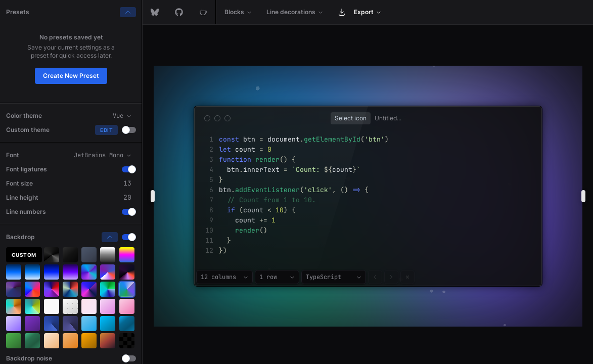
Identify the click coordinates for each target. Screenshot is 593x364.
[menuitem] (238, 12)
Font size (19, 183)
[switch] (129, 130)
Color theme (24, 116)
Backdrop (20, 237)
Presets (18, 12)
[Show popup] (351, 118)
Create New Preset (71, 76)
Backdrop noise (29, 358)
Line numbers (26, 212)
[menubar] (368, 12)
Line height (22, 197)
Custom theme (28, 130)
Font (13, 155)
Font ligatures (27, 169)
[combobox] (224, 277)
